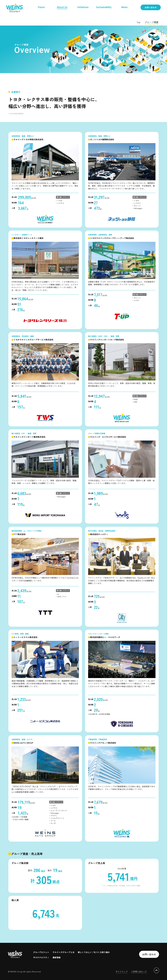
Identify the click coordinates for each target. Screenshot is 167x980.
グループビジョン (41, 952)
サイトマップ (122, 971)
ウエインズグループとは (63, 952)
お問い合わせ (151, 7)
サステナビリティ (41, 957)
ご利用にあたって (139, 971)
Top (139, 22)
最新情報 (57, 957)
